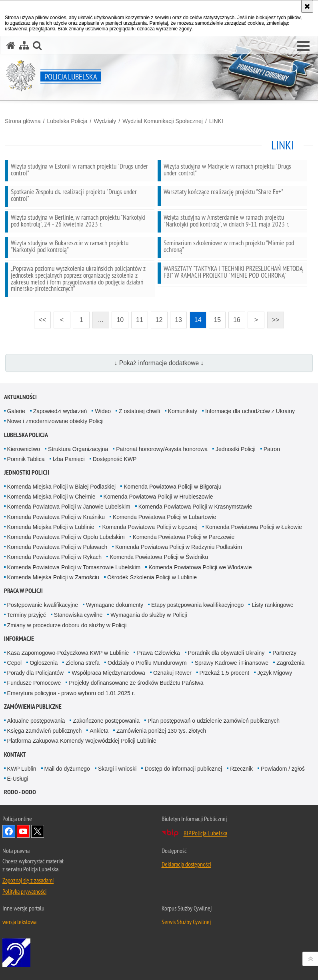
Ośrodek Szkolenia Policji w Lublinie (152, 577)
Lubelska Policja (67, 121)
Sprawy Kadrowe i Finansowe (232, 663)
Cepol (15, 663)
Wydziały (105, 121)
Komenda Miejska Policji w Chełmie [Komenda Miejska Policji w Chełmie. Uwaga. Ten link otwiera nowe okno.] (51, 497)
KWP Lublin (22, 769)
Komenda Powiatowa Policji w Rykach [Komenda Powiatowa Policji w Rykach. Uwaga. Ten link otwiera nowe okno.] (55, 557)
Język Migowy (275, 673)
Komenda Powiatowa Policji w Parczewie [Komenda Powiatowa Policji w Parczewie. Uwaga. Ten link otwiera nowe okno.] (184, 537)
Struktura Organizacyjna (78, 449)
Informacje (19, 639)
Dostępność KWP (115, 459)
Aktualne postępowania (36, 721)
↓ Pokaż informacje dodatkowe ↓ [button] (159, 363)
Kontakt (15, 754)
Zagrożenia (290, 663)
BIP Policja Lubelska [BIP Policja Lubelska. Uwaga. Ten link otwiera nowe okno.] (205, 833)
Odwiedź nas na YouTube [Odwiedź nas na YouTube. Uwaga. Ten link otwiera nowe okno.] (23, 831)
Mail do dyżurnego (67, 769)
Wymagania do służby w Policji (149, 615)
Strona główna (23, 121)
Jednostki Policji (236, 449)
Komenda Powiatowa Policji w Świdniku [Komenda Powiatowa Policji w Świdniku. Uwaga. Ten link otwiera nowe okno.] (159, 557)
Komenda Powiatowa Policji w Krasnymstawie (195, 507)
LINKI (216, 121)
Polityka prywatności (24, 891)
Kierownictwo (24, 449)
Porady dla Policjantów (36, 673)
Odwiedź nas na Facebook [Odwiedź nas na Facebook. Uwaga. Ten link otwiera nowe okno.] (9, 831)
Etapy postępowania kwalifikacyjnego (197, 605)
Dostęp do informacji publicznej (183, 769)
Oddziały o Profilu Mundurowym (147, 663)
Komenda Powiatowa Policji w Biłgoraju (172, 487)
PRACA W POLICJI (23, 591)
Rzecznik (241, 769)
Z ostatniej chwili (139, 411)
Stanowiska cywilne (78, 615)
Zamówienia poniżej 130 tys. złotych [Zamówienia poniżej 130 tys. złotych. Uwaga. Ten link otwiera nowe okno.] (161, 731)
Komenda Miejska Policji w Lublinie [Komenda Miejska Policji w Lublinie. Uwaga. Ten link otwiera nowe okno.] (51, 527)
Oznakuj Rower (172, 673)
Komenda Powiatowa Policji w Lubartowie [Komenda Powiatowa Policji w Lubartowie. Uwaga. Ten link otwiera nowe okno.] (164, 517)
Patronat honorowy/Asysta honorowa (162, 449)
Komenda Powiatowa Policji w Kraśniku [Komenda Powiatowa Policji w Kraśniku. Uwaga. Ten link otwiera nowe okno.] (56, 517)
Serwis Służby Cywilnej (186, 922)
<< (40, 317)
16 (237, 320)
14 (198, 320)
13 (178, 320)
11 (140, 320)
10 (120, 320)
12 (159, 320)
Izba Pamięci (69, 459)
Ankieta (99, 731)
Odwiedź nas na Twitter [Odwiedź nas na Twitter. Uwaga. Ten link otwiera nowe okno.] (38, 831)
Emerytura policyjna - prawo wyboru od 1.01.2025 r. (71, 693)
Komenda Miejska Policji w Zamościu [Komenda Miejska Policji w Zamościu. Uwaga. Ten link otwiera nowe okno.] (53, 577)
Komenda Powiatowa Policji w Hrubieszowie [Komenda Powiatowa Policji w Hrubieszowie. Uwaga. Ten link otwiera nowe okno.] (158, 497)
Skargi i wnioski (117, 769)
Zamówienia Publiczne (33, 707)
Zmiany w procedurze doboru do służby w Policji (67, 625)
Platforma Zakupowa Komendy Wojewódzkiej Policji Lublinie (82, 741)
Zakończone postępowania (106, 721)
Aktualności (20, 397)
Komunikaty (183, 411)
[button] (303, 46)
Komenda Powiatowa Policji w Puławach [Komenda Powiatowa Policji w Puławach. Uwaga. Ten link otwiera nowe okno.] (57, 547)
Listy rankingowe (272, 605)
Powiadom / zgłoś (283, 769)
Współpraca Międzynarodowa (108, 673)
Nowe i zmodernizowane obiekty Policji (55, 421)
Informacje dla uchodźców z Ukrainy (250, 411)
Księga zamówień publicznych (45, 731)
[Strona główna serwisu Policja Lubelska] (11, 45)
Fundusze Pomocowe (34, 683)
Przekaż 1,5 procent (225, 673)
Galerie (16, 411)
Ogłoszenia (44, 663)
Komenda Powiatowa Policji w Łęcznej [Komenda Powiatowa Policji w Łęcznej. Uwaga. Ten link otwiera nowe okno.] (150, 527)
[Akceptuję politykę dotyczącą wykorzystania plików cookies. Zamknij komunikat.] (307, 6)
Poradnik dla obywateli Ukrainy (226, 653)
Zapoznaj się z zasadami (28, 880)
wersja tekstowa (19, 922)
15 (217, 320)
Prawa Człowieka (158, 653)
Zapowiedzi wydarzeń (60, 411)
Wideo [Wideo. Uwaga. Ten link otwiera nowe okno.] (103, 411)
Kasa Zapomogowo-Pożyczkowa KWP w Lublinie (68, 653)
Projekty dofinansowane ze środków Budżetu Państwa (136, 683)
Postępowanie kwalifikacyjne (43, 605)
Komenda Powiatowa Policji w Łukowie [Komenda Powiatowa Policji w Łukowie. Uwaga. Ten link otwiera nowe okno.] (254, 527)
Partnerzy (284, 653)
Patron (272, 449)
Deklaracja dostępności (186, 864)
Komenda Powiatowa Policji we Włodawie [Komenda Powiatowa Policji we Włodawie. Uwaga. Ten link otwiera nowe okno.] (200, 567)
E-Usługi (18, 779)
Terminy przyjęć (27, 615)
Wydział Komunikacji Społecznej (163, 121)
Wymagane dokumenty (115, 605)
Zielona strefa (83, 663)
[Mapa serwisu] (24, 45)
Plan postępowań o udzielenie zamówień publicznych (214, 721)
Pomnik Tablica (26, 459)
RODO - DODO (20, 792)
